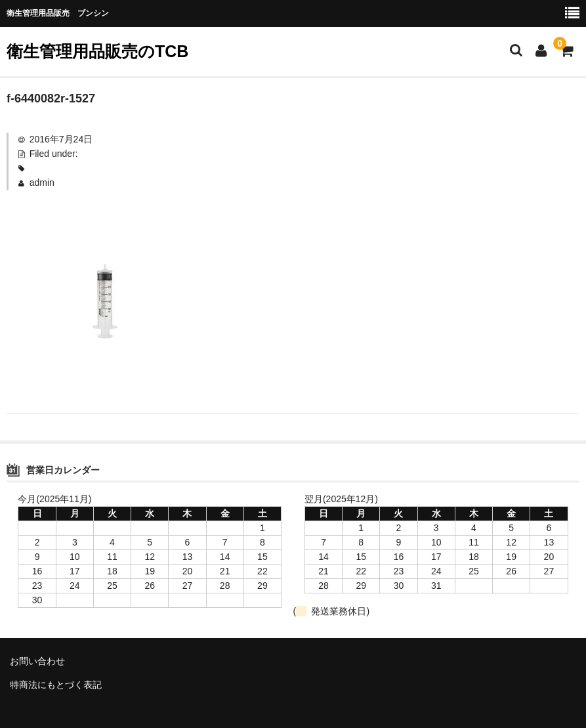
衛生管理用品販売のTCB (97, 51)
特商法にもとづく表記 (56, 685)
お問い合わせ (37, 661)
